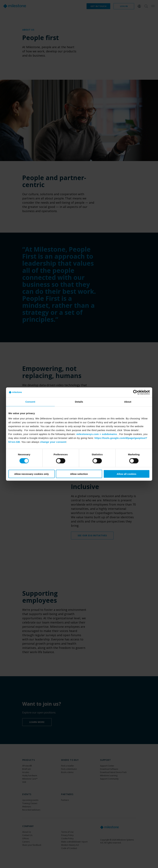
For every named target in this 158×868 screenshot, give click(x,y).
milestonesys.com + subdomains (97, 434)
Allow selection (79, 474)
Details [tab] (79, 402)
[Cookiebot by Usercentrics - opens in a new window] (136, 392)
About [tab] (128, 402)
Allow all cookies (127, 474)
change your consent (53, 442)
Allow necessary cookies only (32, 474)
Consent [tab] (30, 402)
